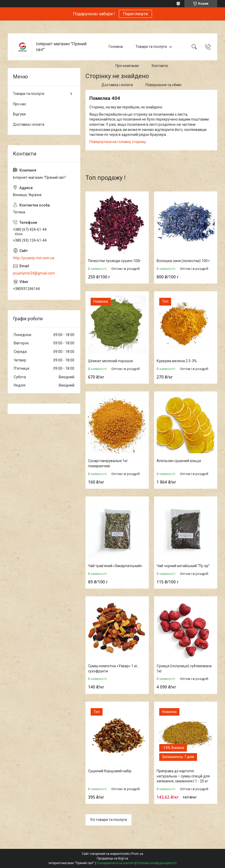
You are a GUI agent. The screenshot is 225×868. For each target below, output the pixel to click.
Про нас (20, 104)
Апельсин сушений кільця (179, 461)
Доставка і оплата (117, 85)
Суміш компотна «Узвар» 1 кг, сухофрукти (113, 669)
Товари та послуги (151, 47)
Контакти (160, 66)
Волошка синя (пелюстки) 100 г (183, 261)
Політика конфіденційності (157, 863)
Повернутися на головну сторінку (118, 142)
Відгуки (19, 114)
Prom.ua (137, 854)
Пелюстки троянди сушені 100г (114, 261)
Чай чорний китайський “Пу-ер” (183, 566)
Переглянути (135, 14)
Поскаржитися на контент (116, 863)
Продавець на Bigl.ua (113, 858)
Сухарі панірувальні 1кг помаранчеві (108, 463)
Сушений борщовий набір (110, 771)
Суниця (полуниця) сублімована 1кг (184, 669)
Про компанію (127, 66)
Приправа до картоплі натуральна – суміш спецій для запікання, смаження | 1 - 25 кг (183, 776)
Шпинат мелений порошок (111, 361)
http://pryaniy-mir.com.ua (34, 258)
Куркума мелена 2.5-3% (177, 361)
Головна (116, 47)
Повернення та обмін (164, 85)
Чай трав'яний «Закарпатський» (115, 566)
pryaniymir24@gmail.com (34, 273)
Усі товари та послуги (108, 820)
